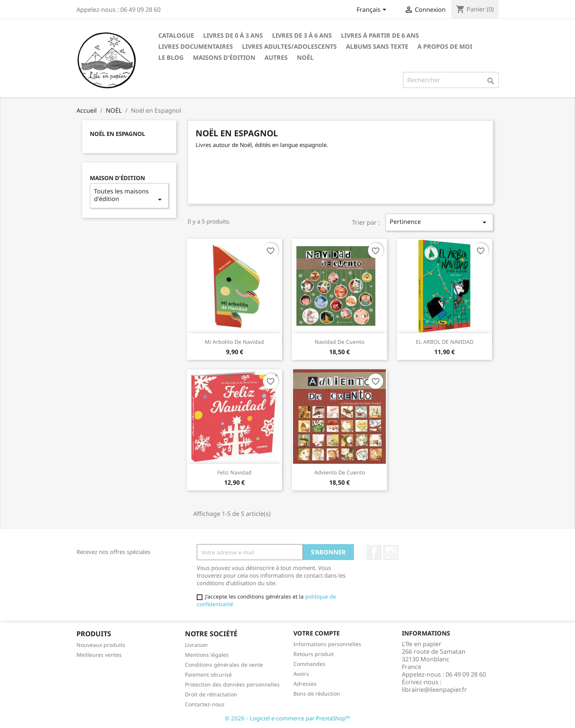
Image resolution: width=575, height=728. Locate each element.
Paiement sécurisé (208, 675)
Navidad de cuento (339, 342)
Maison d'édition (117, 178)
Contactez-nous (205, 704)
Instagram (391, 552)
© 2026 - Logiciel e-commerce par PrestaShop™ (287, 718)
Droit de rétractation (211, 694)
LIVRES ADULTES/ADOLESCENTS (289, 46)
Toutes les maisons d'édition (129, 196)
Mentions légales (207, 655)
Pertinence (439, 222)
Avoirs (301, 674)
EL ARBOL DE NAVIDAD (445, 342)
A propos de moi (445, 46)
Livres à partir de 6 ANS (380, 35)
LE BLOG (171, 57)
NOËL (305, 57)
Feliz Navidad (234, 472)
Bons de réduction (317, 694)
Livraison (196, 645)
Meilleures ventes (99, 655)
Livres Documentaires (196, 46)
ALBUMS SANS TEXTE (377, 46)
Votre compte (317, 633)
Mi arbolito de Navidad (234, 342)
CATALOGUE (176, 35)
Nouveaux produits (101, 645)
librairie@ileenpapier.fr (434, 690)
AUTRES (276, 57)
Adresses (305, 684)
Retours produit (314, 654)
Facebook (374, 552)
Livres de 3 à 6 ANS (302, 35)
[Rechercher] (451, 80)
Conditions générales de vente (224, 665)
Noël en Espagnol (117, 134)
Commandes (309, 664)
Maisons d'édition (224, 57)
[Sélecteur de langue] (373, 10)
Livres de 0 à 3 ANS (233, 35)
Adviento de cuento (340, 472)
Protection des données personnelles (232, 684)
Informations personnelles (327, 644)
